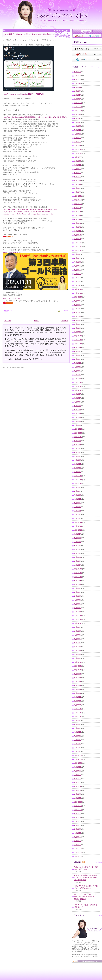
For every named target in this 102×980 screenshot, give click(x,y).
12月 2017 (78, 383)
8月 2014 (78, 538)
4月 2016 (78, 460)
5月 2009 (78, 783)
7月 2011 (78, 682)
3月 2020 (78, 278)
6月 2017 (78, 406)
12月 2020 (78, 243)
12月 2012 (78, 616)
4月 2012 (78, 647)
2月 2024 (78, 95)
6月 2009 (78, 779)
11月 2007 (78, 852)
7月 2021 (78, 215)
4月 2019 (78, 320)
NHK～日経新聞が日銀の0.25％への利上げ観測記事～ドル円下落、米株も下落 (86, 878)
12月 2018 (78, 336)
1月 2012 (78, 658)
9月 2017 (78, 394)
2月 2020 (78, 282)
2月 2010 (78, 748)
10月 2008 (78, 810)
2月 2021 (78, 235)
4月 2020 (78, 274)
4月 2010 (78, 740)
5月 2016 (78, 456)
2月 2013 (78, 608)
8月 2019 (78, 305)
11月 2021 (78, 200)
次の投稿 (8, 321)
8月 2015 (78, 491)
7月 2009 (78, 775)
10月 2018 (78, 344)
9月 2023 (78, 114)
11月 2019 (78, 293)
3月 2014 (78, 557)
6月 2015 (78, 499)
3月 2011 (78, 697)
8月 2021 (78, 212)
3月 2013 (78, 604)
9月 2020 (78, 254)
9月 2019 (78, 301)
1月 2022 (78, 192)
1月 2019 (78, 332)
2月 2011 (78, 701)
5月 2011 (78, 689)
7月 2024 (78, 76)
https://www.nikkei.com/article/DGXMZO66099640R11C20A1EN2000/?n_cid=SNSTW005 (36, 117)
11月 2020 (78, 247)
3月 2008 (78, 837)
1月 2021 (78, 239)
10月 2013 (78, 577)
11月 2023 (78, 107)
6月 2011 (78, 685)
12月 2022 (78, 149)
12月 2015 (78, 476)
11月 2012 (78, 619)
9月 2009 (78, 767)
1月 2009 (78, 798)
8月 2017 (78, 398)
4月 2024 (78, 87)
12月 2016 (78, 429)
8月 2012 (78, 631)
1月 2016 (78, 472)
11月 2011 (78, 666)
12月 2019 (78, 289)
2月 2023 (78, 142)
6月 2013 (78, 592)
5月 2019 (78, 317)
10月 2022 (78, 157)
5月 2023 (78, 130)
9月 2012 (78, 627)
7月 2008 (78, 821)
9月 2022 (78, 161)
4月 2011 (78, 693)
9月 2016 (78, 441)
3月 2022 (78, 184)
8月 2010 (78, 724)
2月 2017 (78, 421)
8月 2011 (78, 678)
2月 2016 (78, 468)
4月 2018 (78, 367)
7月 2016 (78, 448)
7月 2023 (78, 122)
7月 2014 (78, 542)
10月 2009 (78, 763)
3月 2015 (78, 511)
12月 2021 (78, 196)
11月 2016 (78, 433)
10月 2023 (78, 111)
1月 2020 (78, 285)
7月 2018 (78, 355)
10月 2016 (78, 437)
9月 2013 (78, 581)
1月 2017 (78, 425)
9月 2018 (78, 348)
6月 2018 (78, 359)
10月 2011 (78, 670)
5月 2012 (78, 643)
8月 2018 (78, 351)
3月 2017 (78, 417)
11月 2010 (78, 713)
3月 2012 (78, 651)
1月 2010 (78, 751)
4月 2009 (78, 786)
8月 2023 (78, 118)
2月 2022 (78, 188)
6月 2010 (78, 732)
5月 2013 (78, 596)
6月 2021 (78, 219)
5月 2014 (78, 550)
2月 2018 (78, 375)
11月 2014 (78, 526)
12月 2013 (78, 569)
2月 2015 (78, 515)
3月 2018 (78, 371)
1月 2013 (78, 612)
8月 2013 (78, 585)
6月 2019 (78, 313)
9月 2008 (78, 814)
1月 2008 (78, 845)
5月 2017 (78, 410)
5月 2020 (78, 270)
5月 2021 (78, 223)
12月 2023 (78, 103)
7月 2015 (78, 495)
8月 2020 (78, 258)
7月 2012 (78, 635)
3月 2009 (78, 790)
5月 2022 (78, 177)
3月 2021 (78, 231)
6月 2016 (78, 452)
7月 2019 (78, 309)
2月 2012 (78, 654)
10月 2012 (78, 623)
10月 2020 (78, 250)
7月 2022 (78, 169)
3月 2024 (78, 91)
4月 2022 (78, 181)
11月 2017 (78, 386)
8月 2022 (78, 165)
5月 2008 (78, 829)
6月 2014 (78, 546)
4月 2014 (78, 553)
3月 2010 (78, 744)
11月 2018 (78, 340)
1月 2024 (78, 99)
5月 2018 (78, 363)
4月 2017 (78, 414)
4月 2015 (78, 507)
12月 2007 (78, 849)
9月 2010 (78, 720)
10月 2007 (78, 856)
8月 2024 (78, 72)
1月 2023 (78, 146)
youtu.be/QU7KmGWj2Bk (12, 252)
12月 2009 (78, 755)
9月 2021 (78, 208)
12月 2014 (78, 522)
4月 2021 (78, 227)
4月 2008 (78, 833)
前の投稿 (65, 321)
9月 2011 (78, 674)
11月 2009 (78, 759)
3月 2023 (78, 138)
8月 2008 (78, 817)
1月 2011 (78, 705)
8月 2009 (78, 771)
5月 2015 (78, 503)
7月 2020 (78, 262)
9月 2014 (78, 534)
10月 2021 (78, 204)
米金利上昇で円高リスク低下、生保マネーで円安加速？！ (30, 34)
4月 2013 (78, 600)
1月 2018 (78, 379)
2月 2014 (78, 561)
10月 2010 (78, 717)
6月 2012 (78, 639)
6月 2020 (78, 266)
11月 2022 (78, 153)
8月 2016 (78, 445)
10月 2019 (78, 297)
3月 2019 (78, 324)
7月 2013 (78, 588)
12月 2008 (78, 802)
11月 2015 (78, 480)
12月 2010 (78, 709)
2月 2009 (78, 794)
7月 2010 (78, 728)
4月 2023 (78, 134)
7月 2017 (78, 402)
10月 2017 (78, 390)
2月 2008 (78, 841)
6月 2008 (78, 825)
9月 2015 (78, 487)
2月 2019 (78, 328)
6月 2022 (78, 173)
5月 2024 (78, 83)
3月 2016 (78, 464)
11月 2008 (78, 806)
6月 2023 (78, 126)
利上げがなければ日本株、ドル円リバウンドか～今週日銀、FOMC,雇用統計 (86, 897)
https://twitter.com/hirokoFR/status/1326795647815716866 (24, 94)
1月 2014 (78, 565)
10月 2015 (78, 483)
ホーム (36, 321)
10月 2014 (78, 530)
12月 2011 (78, 662)
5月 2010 (78, 736)
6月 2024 (78, 80)
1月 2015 (78, 518)
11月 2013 (78, 573)
